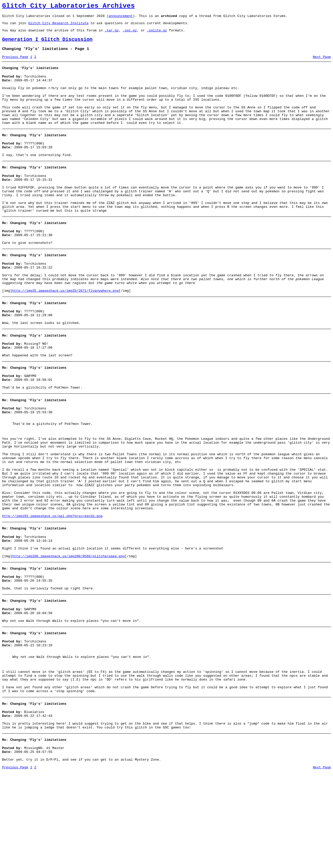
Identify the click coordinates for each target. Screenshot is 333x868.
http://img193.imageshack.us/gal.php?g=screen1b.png (52, 583)
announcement (121, 18)
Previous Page (15, 63)
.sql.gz (130, 34)
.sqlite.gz (157, 34)
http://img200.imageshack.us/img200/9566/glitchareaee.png (68, 628)
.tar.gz (112, 34)
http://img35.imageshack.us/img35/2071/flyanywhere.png (65, 327)
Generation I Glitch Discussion (47, 44)
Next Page (322, 63)
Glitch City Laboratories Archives (68, 7)
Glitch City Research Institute (58, 26)
